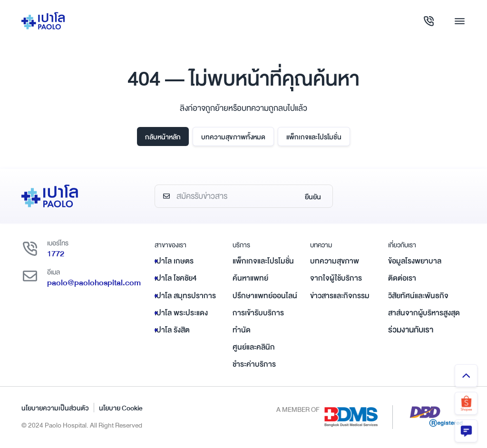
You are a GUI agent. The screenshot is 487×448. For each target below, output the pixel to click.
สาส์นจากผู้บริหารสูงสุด (424, 313)
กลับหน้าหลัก (163, 137)
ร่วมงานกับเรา (411, 330)
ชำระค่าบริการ (254, 364)
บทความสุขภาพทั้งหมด (233, 137)
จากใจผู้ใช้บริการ (336, 278)
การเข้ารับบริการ (258, 313)
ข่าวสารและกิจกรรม (340, 296)
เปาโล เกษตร (174, 261)
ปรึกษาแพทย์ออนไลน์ (265, 296)
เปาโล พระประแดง (181, 313)
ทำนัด (242, 330)
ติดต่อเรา (402, 278)
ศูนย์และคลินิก (254, 347)
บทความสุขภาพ (335, 261)
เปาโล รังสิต (172, 330)
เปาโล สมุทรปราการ (185, 296)
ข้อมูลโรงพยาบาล (415, 261)
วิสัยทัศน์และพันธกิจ (418, 296)
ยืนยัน (313, 197)
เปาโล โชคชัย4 (176, 278)
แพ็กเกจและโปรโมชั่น (314, 137)
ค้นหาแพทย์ (250, 278)
